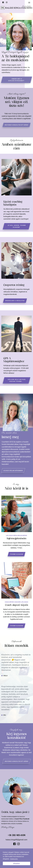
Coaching (18, 602)
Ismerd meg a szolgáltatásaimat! (16, 80)
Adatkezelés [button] (14, 859)
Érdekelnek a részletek (15, 301)
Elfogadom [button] (16, 863)
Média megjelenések (20, 535)
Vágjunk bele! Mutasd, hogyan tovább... (17, 380)
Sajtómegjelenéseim (16, 539)
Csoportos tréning (14, 285)
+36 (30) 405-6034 (16, 835)
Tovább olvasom (16, 554)
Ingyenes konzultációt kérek (16, 125)
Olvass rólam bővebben (13, 471)
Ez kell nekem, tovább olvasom (17, 226)
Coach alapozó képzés (17, 605)
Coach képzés (9, 602)
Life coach (10, 535)
